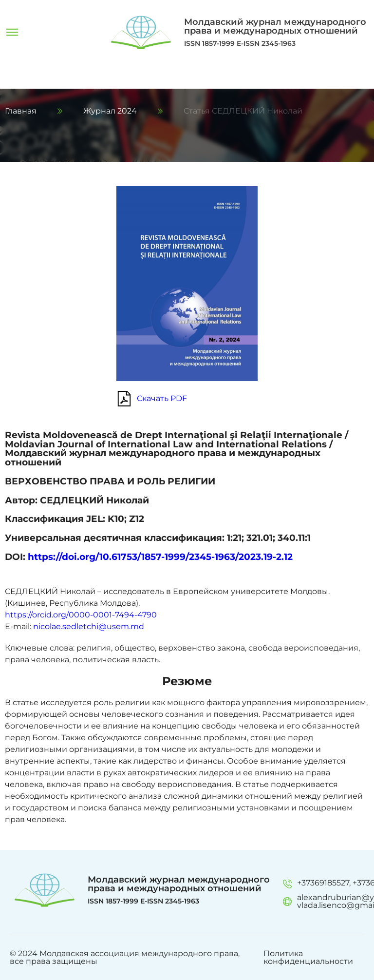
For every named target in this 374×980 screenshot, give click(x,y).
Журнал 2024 (110, 111)
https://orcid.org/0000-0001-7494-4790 (81, 615)
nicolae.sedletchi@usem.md (89, 626)
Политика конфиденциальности (308, 958)
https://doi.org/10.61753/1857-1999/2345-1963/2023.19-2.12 (160, 557)
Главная (21, 111)
